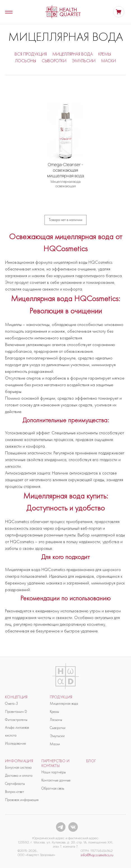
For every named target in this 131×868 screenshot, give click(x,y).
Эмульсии (57, 736)
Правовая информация (22, 800)
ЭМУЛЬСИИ (84, 61)
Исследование (16, 743)
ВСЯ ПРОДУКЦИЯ (31, 54)
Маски (55, 744)
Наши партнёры (54, 772)
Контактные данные (56, 780)
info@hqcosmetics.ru (97, 855)
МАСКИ (108, 61)
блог (91, 761)
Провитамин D (16, 712)
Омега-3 (11, 703)
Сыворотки (58, 728)
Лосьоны (56, 720)
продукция (61, 697)
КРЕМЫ (105, 54)
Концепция (16, 697)
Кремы (54, 712)
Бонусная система (18, 767)
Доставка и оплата (19, 775)
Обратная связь (53, 788)
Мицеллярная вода (64, 703)
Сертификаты (15, 784)
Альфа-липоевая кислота (17, 731)
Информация (19, 761)
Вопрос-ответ (15, 792)
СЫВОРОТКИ (54, 61)
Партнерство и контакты (56, 763)
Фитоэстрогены (16, 720)
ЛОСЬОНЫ (26, 61)
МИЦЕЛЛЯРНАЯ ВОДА (72, 54)
